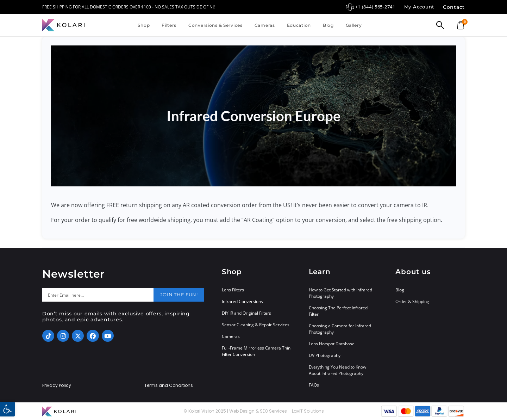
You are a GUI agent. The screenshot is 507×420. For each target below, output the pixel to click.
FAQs (314, 385)
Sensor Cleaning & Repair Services (256, 325)
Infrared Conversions (242, 301)
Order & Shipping (412, 301)
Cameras (265, 25)
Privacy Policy (57, 385)
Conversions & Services (215, 25)
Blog (328, 25)
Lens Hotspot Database (332, 344)
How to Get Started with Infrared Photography (340, 293)
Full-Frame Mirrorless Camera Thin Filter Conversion (256, 351)
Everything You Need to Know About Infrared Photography (337, 370)
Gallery (354, 25)
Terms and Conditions (169, 385)
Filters (169, 25)
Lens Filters (233, 290)
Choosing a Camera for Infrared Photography (340, 329)
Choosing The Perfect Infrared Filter (338, 311)
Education (299, 25)
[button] (7, 409)
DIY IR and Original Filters (246, 313)
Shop (144, 25)
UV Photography (325, 355)
